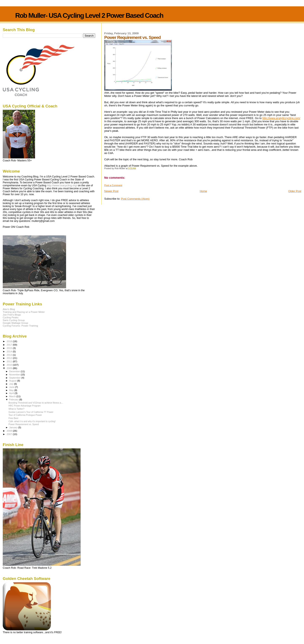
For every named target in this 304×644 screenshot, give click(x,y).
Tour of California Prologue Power (25, 415)
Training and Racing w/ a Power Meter (24, 312)
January (14, 427)
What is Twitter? (16, 409)
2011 (10, 361)
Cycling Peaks (11, 317)
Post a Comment (113, 185)
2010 (10, 365)
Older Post (295, 191)
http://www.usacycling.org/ (62, 185)
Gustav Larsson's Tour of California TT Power (31, 412)
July (12, 384)
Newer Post (111, 191)
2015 (10, 348)
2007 (10, 434)
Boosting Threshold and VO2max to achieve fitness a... (36, 403)
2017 (10, 345)
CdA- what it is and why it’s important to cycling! (32, 421)
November (15, 375)
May (12, 390)
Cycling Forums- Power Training (20, 326)
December (15, 371)
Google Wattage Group (15, 323)
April (12, 393)
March (13, 396)
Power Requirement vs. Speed (24, 424)
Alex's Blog (9, 309)
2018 (10, 341)
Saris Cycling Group (14, 320)
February (14, 400)
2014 (10, 351)
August (13, 381)
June (12, 387)
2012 (10, 358)
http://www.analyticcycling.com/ (281, 118)
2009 (10, 368)
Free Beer (13, 418)
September (15, 378)
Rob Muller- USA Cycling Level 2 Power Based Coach (89, 15)
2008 (10, 431)
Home (203, 191)
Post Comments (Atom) (135, 199)
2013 (10, 355)
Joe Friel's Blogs (12, 315)
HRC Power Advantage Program (24, 406)
